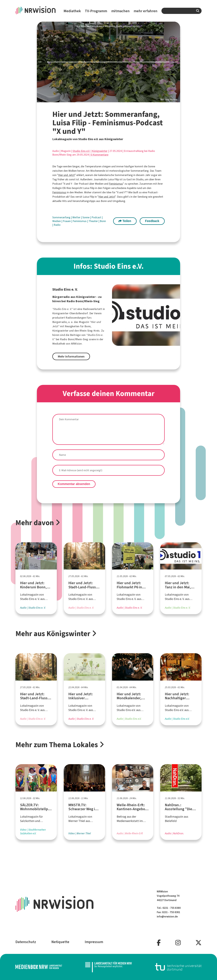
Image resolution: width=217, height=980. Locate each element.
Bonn (103, 221)
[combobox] (182, 11)
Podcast (97, 217)
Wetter (77, 217)
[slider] (108, 62)
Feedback (152, 221)
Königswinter (100, 151)
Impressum (94, 942)
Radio (57, 225)
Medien (57, 221)
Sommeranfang (62, 217)
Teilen (125, 221)
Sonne (86, 217)
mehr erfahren (146, 11)
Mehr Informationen (71, 357)
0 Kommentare (100, 155)
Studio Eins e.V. (81, 151)
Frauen (67, 221)
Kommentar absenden (74, 484)
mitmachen (120, 11)
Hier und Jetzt (66, 175)
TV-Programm (96, 11)
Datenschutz (26, 942)
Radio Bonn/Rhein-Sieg (74, 339)
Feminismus (116, 184)
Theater (94, 221)
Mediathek (72, 11)
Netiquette (60, 942)
